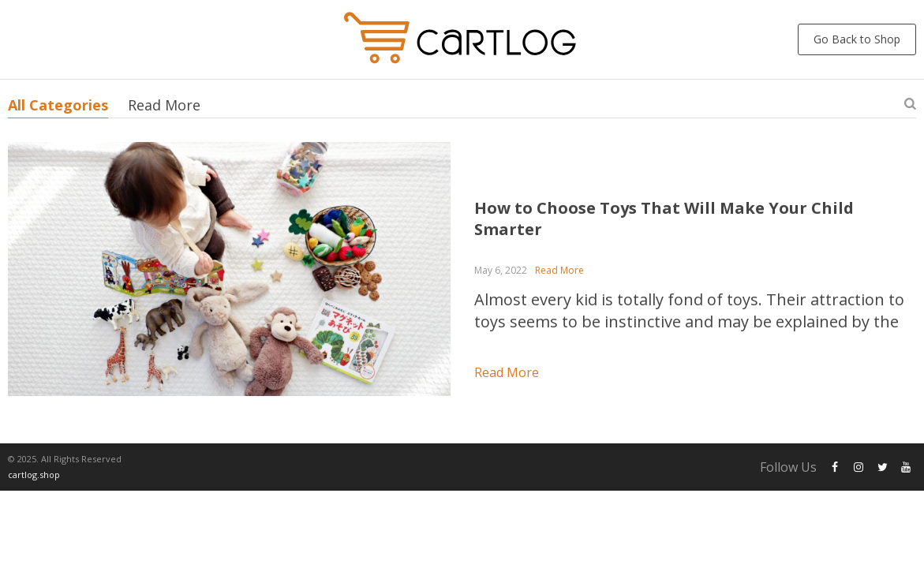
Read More (164, 105)
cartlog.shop (34, 475)
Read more (507, 372)
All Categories (58, 105)
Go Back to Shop (857, 39)
